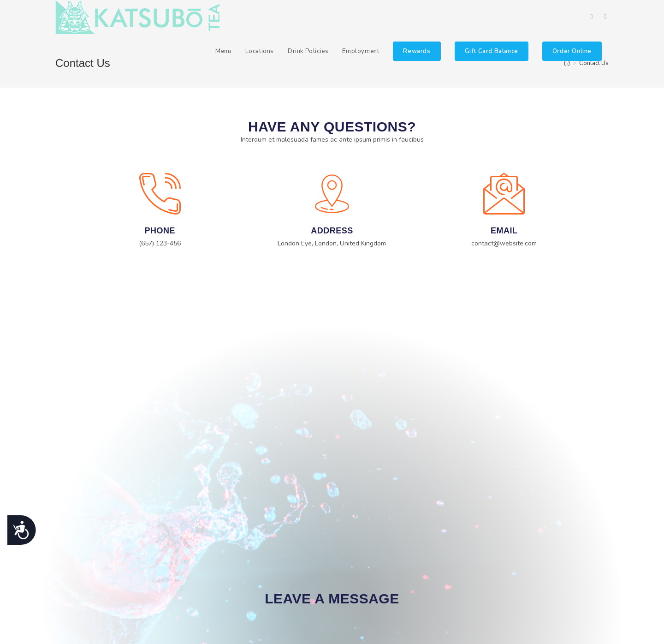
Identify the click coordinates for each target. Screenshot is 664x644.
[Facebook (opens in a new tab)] (592, 17)
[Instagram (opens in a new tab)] (605, 17)
